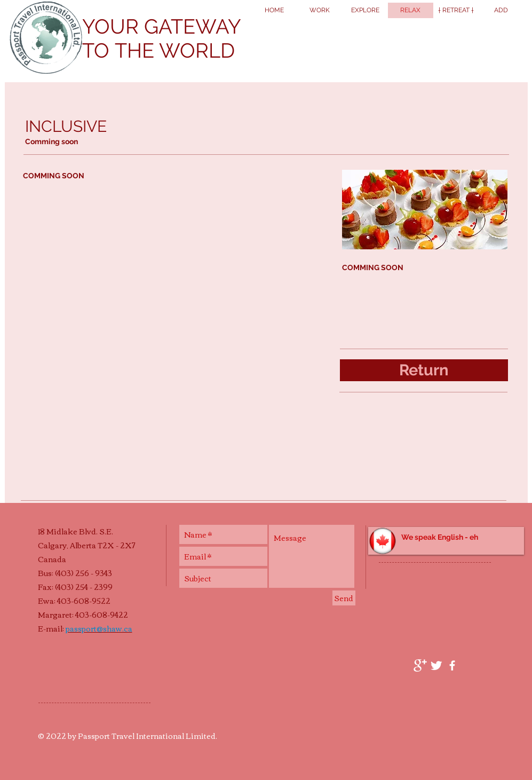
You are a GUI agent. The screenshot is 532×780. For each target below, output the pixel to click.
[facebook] (452, 665)
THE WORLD (175, 50)
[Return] (424, 370)
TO (98, 50)
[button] (446, 541)
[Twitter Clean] (436, 665)
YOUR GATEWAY (162, 26)
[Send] (344, 598)
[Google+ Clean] (420, 665)
